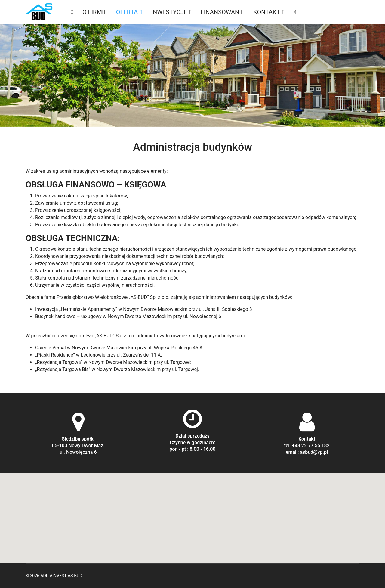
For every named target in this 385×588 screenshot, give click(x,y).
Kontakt (267, 12)
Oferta (127, 12)
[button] (192, 513)
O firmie (95, 12)
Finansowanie (222, 12)
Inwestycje (169, 12)
